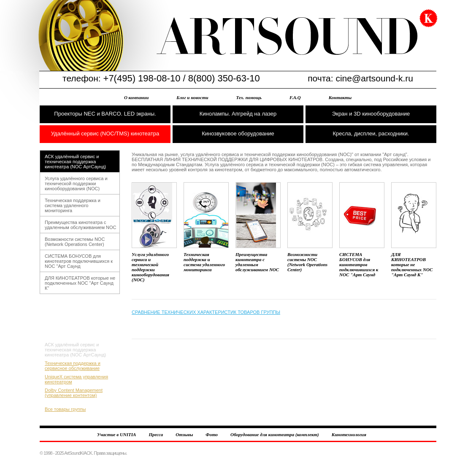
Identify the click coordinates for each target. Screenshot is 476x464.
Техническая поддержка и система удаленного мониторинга (73, 205)
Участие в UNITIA (116, 434)
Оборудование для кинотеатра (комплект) (275, 434)
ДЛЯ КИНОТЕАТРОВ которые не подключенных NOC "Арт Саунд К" (80, 283)
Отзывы (184, 434)
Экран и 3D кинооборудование (371, 114)
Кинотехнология (349, 434)
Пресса (156, 434)
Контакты (340, 97)
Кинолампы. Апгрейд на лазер (238, 114)
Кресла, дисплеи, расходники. (371, 134)
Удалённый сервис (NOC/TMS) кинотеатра (105, 134)
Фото (212, 434)
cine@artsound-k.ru (374, 78)
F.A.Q (295, 97)
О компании (136, 97)
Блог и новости (192, 97)
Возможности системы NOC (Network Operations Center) (75, 242)
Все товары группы (65, 409)
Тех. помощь (249, 97)
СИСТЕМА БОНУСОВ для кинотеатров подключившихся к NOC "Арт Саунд (79, 261)
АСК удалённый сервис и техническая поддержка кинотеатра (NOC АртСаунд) (75, 162)
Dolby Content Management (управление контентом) (74, 393)
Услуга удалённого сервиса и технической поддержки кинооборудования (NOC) (76, 183)
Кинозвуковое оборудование (238, 134)
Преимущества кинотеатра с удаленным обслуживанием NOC (80, 225)
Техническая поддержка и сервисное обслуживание (73, 366)
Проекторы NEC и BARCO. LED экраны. (105, 114)
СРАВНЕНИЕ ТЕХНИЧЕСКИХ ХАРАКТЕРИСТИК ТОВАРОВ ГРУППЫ (206, 312)
